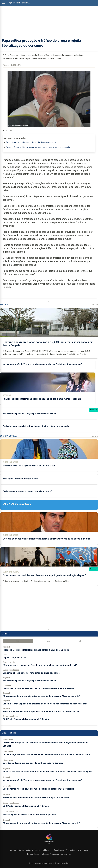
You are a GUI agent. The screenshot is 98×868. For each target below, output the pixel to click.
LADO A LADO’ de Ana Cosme (17, 504)
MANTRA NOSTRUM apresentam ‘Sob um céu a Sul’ (29, 466)
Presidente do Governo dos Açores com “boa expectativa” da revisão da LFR (41, 711)
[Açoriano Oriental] (49, 844)
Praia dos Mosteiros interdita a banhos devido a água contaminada (36, 426)
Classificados (59, 850)
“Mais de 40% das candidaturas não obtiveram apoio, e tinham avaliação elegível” (44, 575)
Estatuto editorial (33, 850)
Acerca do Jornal (17, 850)
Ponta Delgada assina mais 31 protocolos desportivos (30, 815)
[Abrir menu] (4, 3)
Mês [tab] (80, 641)
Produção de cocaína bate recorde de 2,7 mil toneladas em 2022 (32, 142)
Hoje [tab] (18, 641)
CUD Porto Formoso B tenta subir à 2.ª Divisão (26, 719)
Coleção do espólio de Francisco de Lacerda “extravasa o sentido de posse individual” (47, 539)
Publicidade (47, 850)
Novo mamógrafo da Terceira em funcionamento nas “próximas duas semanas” (42, 364)
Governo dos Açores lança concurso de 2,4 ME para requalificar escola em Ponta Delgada (47, 772)
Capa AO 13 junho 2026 (14, 657)
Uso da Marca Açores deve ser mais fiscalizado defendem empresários (38, 688)
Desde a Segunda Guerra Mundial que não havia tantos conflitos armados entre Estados (46, 754)
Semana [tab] (49, 641)
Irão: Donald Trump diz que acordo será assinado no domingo (33, 763)
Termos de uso (33, 854)
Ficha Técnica (82, 850)
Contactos (71, 850)
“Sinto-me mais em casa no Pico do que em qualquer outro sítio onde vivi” (40, 665)
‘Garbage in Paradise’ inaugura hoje (20, 478)
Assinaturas (66, 854)
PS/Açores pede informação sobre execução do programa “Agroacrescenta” (42, 399)
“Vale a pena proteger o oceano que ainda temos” (27, 491)
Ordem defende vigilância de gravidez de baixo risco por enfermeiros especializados (45, 704)
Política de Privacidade (50, 854)
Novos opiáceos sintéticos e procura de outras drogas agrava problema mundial (38, 147)
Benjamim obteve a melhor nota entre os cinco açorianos (31, 673)
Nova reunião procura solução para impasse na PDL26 (30, 413)
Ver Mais (95, 305)
